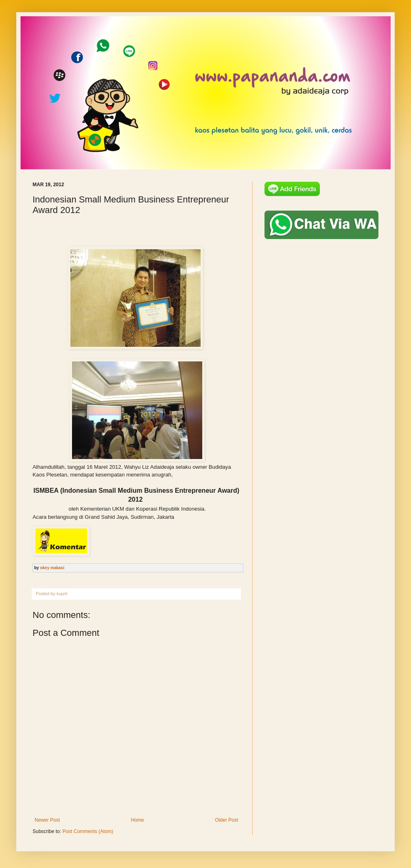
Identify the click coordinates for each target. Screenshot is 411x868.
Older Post (226, 820)
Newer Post (47, 820)
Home (138, 820)
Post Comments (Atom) (88, 831)
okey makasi (52, 568)
